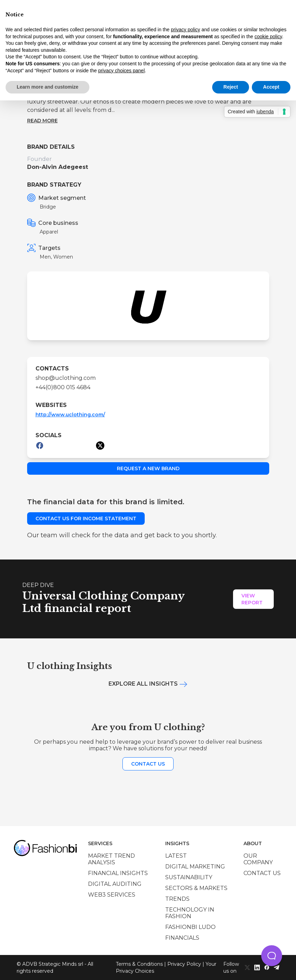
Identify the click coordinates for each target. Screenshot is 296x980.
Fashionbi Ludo (190, 927)
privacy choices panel (121, 71)
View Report (252, 599)
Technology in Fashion (190, 913)
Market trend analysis (111, 859)
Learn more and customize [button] (47, 87)
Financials (182, 938)
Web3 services (112, 895)
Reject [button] (231, 87)
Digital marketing (195, 867)
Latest (176, 856)
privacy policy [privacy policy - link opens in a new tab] (185, 30)
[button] (272, 956)
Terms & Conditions (139, 964)
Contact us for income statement (86, 518)
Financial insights (118, 873)
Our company (258, 859)
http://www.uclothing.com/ (70, 415)
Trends (177, 899)
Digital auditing (115, 884)
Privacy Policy (184, 964)
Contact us (148, 764)
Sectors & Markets (196, 888)
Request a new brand (148, 468)
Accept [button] (271, 87)
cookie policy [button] (268, 36)
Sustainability (189, 877)
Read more (42, 121)
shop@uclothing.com (66, 378)
